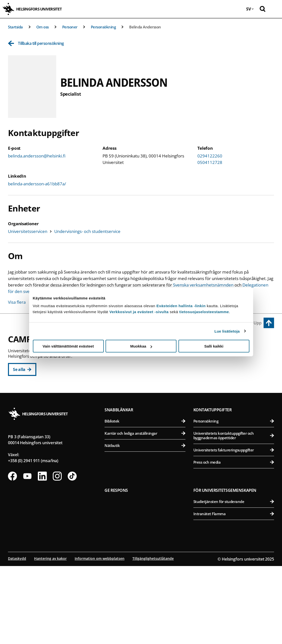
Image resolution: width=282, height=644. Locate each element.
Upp (258, 323)
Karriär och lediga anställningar (145, 511)
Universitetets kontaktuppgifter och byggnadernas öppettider (234, 513)
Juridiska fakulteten (147, 378)
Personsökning (103, 27)
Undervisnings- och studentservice (87, 231)
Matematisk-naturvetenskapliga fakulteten (147, 448)
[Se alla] (22, 369)
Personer (70, 27)
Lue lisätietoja (227, 331)
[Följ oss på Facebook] (12, 554)
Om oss (43, 27)
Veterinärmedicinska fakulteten (234, 390)
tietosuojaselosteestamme (204, 312)
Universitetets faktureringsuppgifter (234, 528)
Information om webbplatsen (100, 636)
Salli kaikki (214, 346)
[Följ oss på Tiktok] (72, 554)
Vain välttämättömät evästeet (68, 346)
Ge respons (116, 568)
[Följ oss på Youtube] (27, 554)
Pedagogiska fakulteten (147, 366)
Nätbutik (145, 523)
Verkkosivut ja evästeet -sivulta (139, 312)
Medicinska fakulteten (234, 423)
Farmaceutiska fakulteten (234, 378)
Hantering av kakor (50, 636)
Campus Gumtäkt (125, 436)
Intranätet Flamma (234, 592)
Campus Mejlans (212, 412)
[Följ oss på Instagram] (57, 554)
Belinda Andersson (145, 27)
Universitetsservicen (28, 231)
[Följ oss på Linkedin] (42, 554)
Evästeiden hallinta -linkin (181, 306)
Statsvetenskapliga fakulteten (147, 402)
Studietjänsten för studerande (234, 579)
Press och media (234, 540)
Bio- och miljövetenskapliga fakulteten (234, 366)
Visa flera (17, 302)
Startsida (15, 27)
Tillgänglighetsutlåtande (153, 636)
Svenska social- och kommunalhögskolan (147, 414)
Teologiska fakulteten (147, 390)
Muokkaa (141, 346)
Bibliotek (145, 499)
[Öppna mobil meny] (275, 9)
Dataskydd (17, 636)
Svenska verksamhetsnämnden (203, 285)
